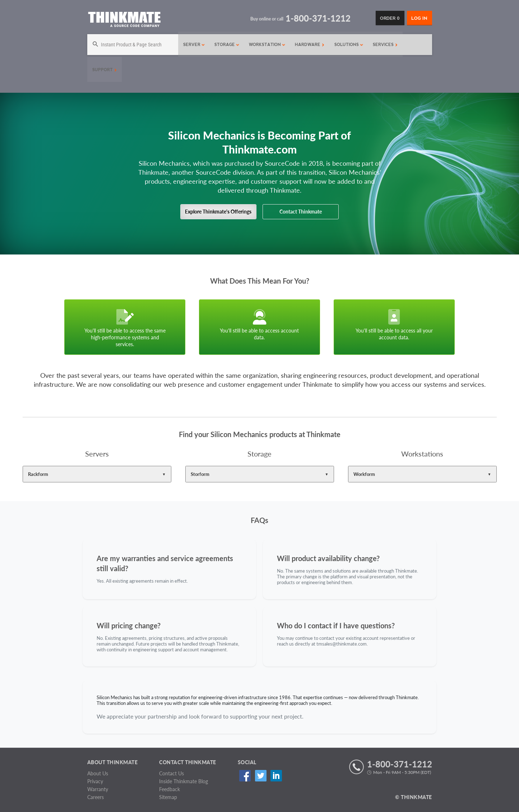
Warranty (98, 789)
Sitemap (168, 797)
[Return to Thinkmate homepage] (124, 21)
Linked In (273, 776)
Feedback (170, 789)
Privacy (95, 781)
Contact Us (172, 773)
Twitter (258, 776)
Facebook (244, 776)
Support (105, 70)
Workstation (265, 45)
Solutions (347, 45)
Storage (225, 45)
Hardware (308, 45)
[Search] (132, 45)
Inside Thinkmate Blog (184, 781)
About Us (98, 773)
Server (192, 45)
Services (383, 45)
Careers (96, 797)
